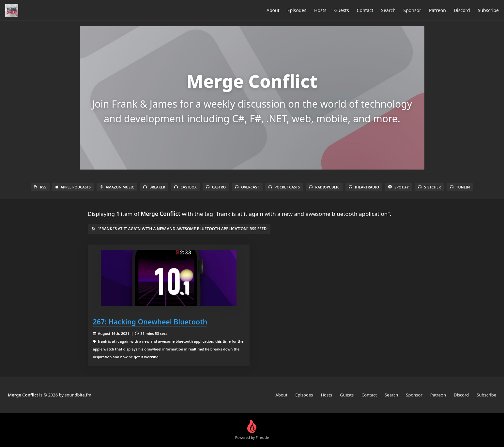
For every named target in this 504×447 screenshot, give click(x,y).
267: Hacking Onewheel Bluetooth (150, 322)
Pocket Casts (284, 187)
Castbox (185, 187)
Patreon (437, 10)
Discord (462, 10)
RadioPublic (324, 187)
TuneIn (460, 187)
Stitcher (429, 187)
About (273, 10)
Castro (216, 187)
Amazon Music (117, 187)
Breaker (154, 187)
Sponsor (412, 10)
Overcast (247, 187)
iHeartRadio (364, 187)
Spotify (398, 187)
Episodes (297, 10)
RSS (40, 187)
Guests (341, 10)
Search (388, 10)
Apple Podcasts (73, 187)
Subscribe (488, 10)
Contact (365, 10)
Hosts (320, 10)
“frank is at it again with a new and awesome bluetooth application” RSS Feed (179, 229)
